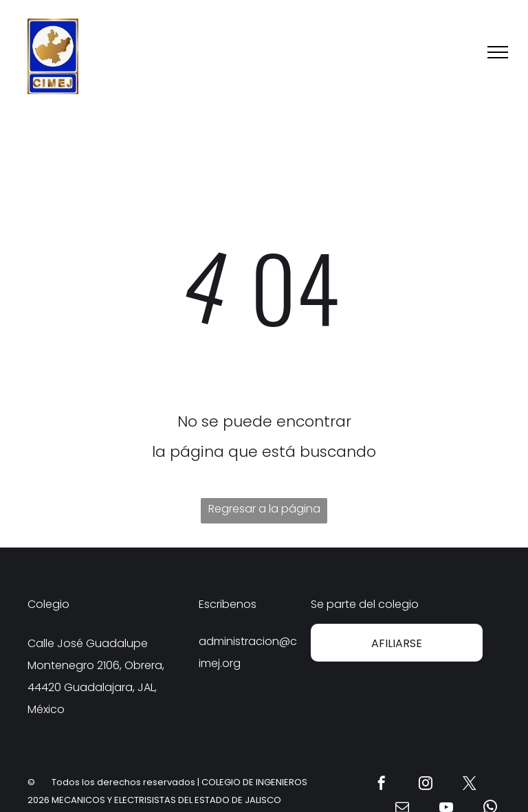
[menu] (498, 52)
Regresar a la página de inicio (264, 512)
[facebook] (382, 785)
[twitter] (470, 785)
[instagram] (426, 785)
